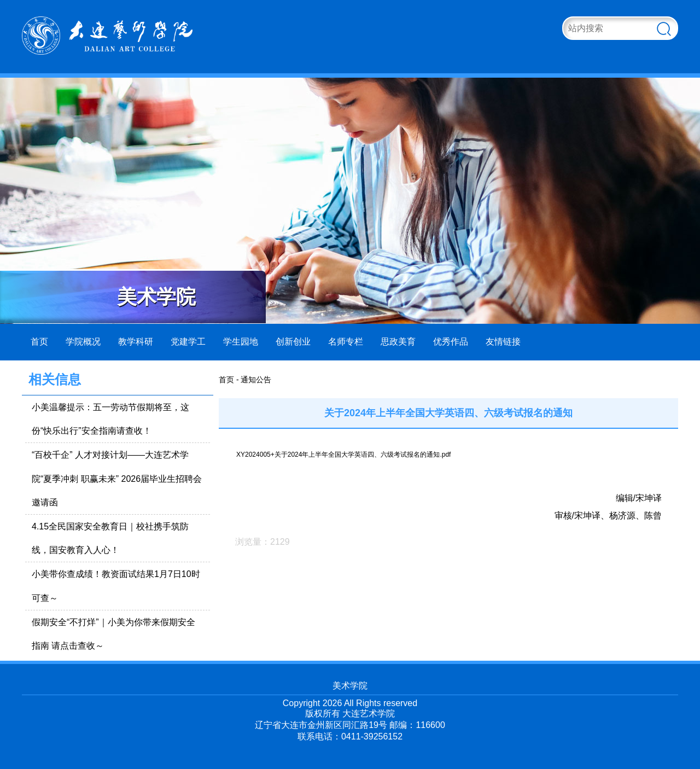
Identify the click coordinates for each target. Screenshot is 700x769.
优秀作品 (451, 342)
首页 (39, 342)
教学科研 (136, 342)
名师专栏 (346, 342)
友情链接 (503, 342)
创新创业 (293, 342)
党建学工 (188, 342)
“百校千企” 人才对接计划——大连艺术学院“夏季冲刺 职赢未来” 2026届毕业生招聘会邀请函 (117, 478)
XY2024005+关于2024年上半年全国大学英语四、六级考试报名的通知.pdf (343, 455)
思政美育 (398, 342)
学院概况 (83, 342)
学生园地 (241, 342)
